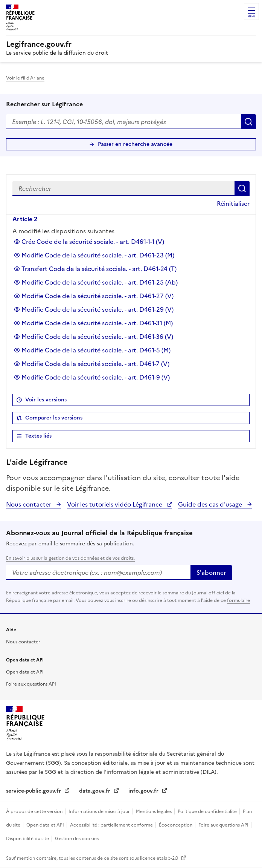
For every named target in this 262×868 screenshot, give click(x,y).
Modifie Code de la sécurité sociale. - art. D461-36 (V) (97, 337)
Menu (251, 17)
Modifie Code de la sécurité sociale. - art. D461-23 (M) (98, 255)
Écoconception (176, 825)
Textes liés (38, 436)
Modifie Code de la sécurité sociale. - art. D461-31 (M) (97, 323)
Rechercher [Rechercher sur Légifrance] (248, 122)
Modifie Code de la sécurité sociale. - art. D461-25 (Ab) (100, 282)
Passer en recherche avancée (135, 144)
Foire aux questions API (31, 684)
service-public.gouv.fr (34, 791)
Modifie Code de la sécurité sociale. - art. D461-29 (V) (97, 309)
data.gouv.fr (95, 791)
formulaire (238, 600)
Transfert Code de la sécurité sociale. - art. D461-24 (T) (99, 269)
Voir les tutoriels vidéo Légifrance (115, 504)
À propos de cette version (35, 811)
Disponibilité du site (28, 839)
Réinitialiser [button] (233, 204)
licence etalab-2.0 (160, 858)
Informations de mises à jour (100, 811)
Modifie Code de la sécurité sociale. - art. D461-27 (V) (97, 296)
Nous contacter (29, 504)
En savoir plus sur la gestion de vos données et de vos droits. (70, 558)
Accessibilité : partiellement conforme (112, 825)
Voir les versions (46, 400)
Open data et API (25, 672)
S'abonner (211, 573)
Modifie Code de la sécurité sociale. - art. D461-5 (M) (96, 350)
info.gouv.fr (144, 791)
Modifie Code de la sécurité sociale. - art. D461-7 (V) (95, 364)
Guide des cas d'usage (211, 504)
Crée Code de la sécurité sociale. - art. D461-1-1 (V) (93, 242)
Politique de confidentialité (208, 811)
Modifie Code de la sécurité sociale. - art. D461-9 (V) (96, 377)
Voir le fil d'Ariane (25, 78)
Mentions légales (154, 811)
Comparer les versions (54, 418)
